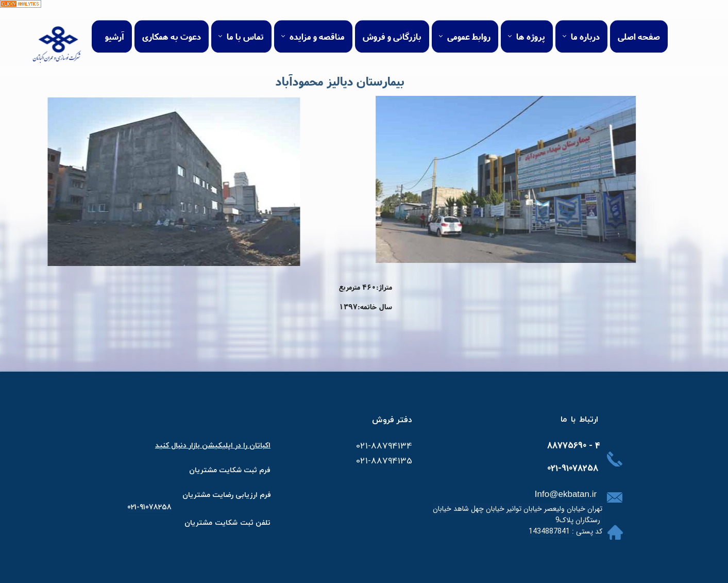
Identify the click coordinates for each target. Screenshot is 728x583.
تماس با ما (245, 24)
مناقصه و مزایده (317, 24)
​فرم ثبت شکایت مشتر (235, 470)
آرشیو (115, 24)
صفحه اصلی (639, 24)
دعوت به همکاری (172, 24)
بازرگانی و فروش (392, 24)
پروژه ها (531, 24)
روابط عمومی (469, 24)
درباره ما (585, 24)
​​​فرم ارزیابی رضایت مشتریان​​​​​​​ (227, 495)
